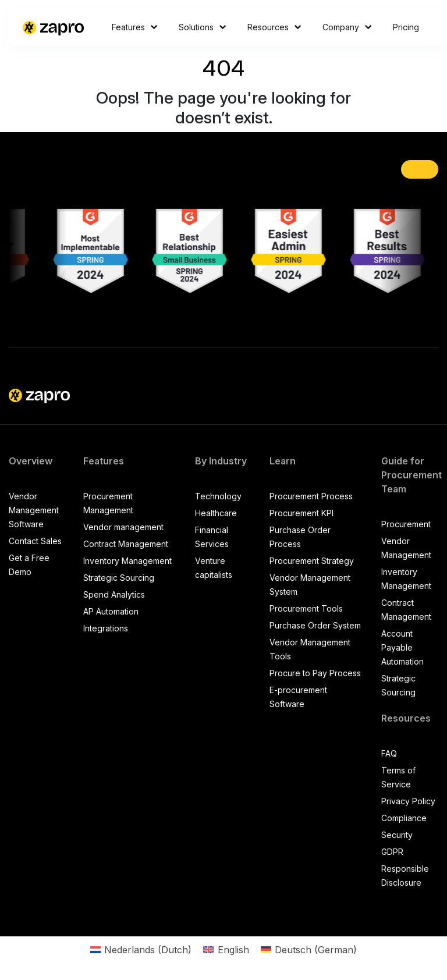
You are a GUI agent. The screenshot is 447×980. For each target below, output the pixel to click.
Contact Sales (35, 541)
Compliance (404, 818)
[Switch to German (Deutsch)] (309, 949)
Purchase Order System (315, 625)
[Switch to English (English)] (226, 949)
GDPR (392, 852)
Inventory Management (127, 561)
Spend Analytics (114, 594)
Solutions (203, 27)
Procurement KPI (301, 513)
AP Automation (111, 611)
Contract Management (126, 544)
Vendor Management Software (34, 510)
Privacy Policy (408, 801)
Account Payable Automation (402, 647)
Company (347, 27)
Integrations (106, 628)
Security (397, 835)
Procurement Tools (306, 608)
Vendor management (123, 527)
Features (135, 27)
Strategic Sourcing (119, 578)
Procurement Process (311, 496)
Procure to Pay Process (315, 673)
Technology (218, 496)
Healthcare (216, 513)
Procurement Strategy (312, 561)
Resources (274, 27)
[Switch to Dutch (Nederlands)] (141, 949)
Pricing (406, 27)
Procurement (406, 524)
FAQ (389, 753)
